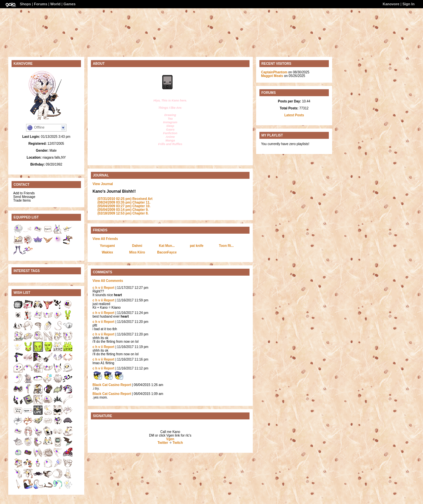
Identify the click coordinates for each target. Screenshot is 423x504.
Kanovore (391, 4)
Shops (25, 4)
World (55, 4)
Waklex (107, 252)
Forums (41, 4)
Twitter (163, 443)
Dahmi (137, 246)
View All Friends (105, 239)
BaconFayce (167, 252)
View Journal (103, 184)
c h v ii (98, 288)
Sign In (409, 4)
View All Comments (108, 281)
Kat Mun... (167, 246)
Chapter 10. (124, 206)
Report (109, 288)
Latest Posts (294, 115)
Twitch (178, 443)
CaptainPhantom (274, 72)
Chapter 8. (123, 213)
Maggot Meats (272, 76)
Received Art (125, 199)
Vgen (170, 439)
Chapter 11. (124, 202)
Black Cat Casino (106, 385)
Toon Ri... (227, 246)
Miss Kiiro (137, 252)
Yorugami (107, 246)
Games (70, 4)
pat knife (196, 246)
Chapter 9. (123, 210)
